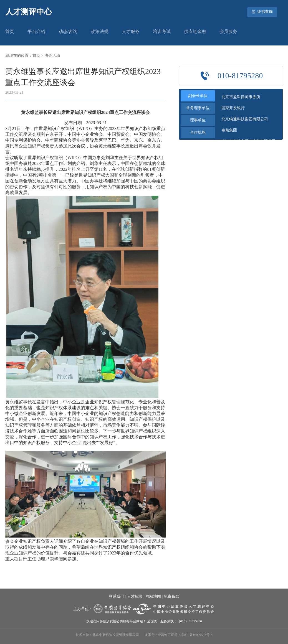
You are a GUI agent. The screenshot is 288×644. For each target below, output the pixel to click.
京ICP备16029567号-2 (197, 635)
